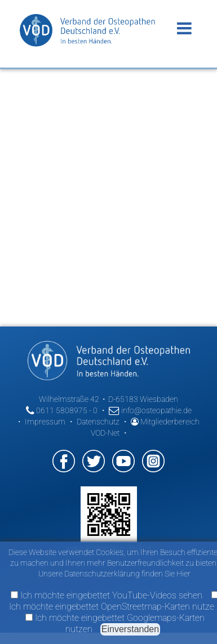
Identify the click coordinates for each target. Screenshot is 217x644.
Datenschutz (98, 422)
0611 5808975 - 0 (62, 410)
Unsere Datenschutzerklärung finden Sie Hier (114, 574)
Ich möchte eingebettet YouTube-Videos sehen (107, 595)
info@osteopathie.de (150, 410)
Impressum (45, 422)
